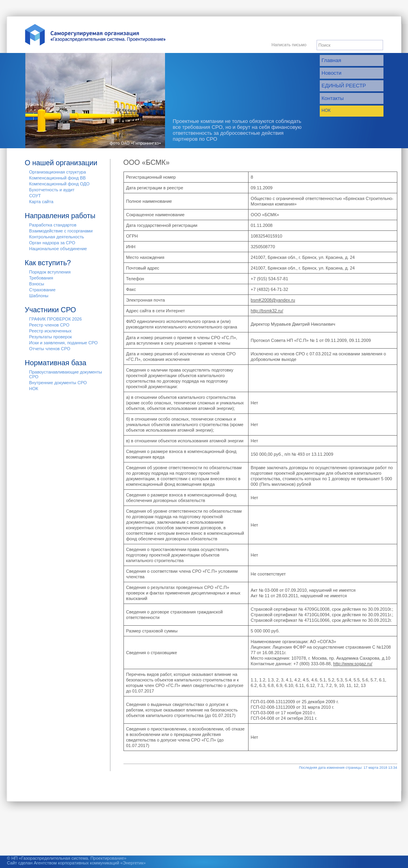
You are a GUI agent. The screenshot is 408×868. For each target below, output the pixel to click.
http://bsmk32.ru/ (267, 311)
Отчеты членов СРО (50, 349)
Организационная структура (58, 172)
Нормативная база (56, 363)
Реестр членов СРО (49, 325)
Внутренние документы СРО (58, 383)
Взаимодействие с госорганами (61, 231)
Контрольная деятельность (57, 237)
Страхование (43, 290)
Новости (332, 73)
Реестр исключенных (50, 331)
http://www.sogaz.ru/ (353, 664)
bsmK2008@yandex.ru (273, 300)
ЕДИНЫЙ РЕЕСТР (344, 86)
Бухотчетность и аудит (52, 190)
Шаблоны (39, 296)
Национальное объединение (58, 249)
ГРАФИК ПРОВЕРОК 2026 (56, 319)
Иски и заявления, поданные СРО (64, 343)
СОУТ (35, 196)
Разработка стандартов (53, 225)
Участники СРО (51, 310)
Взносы (37, 284)
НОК (326, 110)
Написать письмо (289, 45)
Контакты (333, 98)
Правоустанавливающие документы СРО (66, 374)
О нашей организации (61, 163)
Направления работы (60, 216)
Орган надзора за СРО (52, 243)
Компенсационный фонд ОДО (60, 184)
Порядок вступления (50, 272)
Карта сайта (41, 202)
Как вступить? (48, 263)
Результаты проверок (51, 337)
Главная (331, 60)
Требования (41, 278)
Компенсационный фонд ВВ (58, 178)
